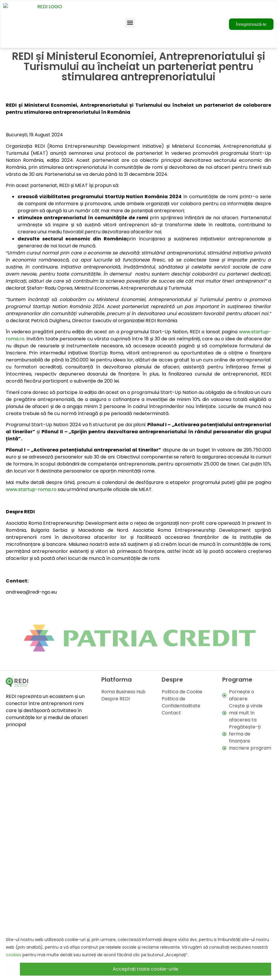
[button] (130, 8)
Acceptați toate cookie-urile (146, 969)
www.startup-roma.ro (31, 461)
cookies (14, 955)
